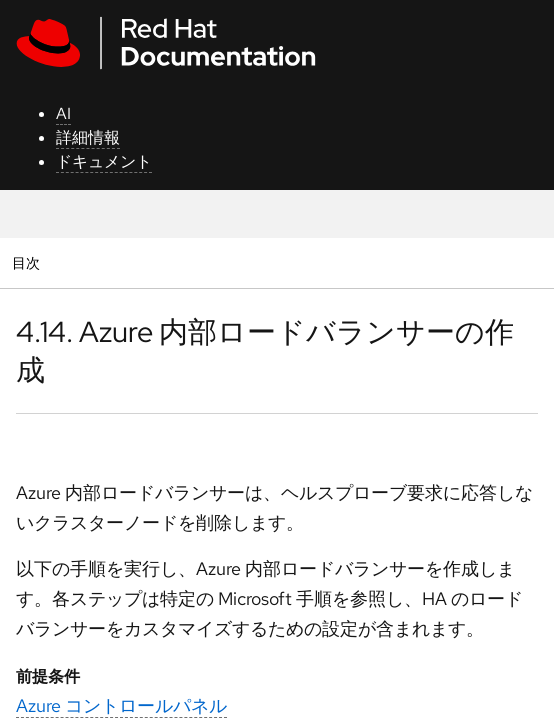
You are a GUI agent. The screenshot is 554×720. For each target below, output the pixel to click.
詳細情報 (88, 137)
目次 (28, 262)
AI (63, 113)
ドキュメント (104, 161)
